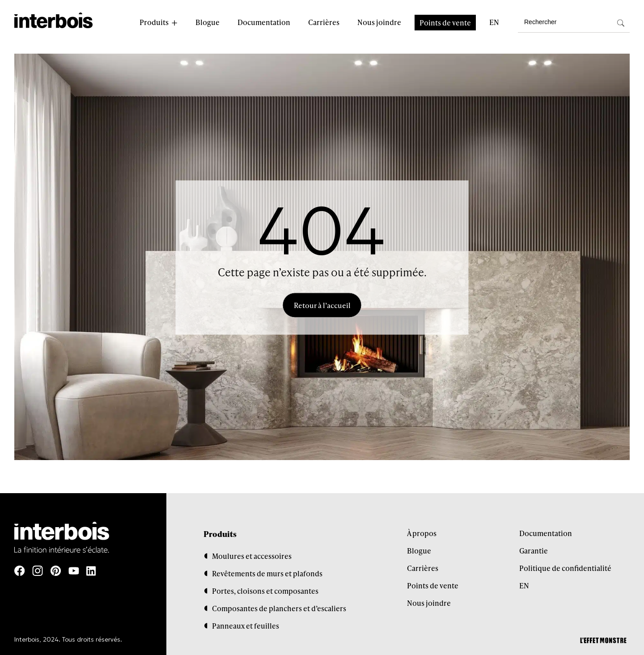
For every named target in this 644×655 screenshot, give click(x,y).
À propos (422, 533)
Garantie (534, 551)
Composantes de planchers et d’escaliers (279, 608)
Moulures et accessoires (252, 556)
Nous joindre (379, 22)
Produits (154, 22)
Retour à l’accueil (322, 305)
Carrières (324, 22)
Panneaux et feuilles (246, 626)
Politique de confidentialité (565, 568)
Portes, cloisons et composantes (265, 591)
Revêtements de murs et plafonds (267, 573)
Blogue (208, 22)
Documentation (264, 22)
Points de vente (445, 23)
